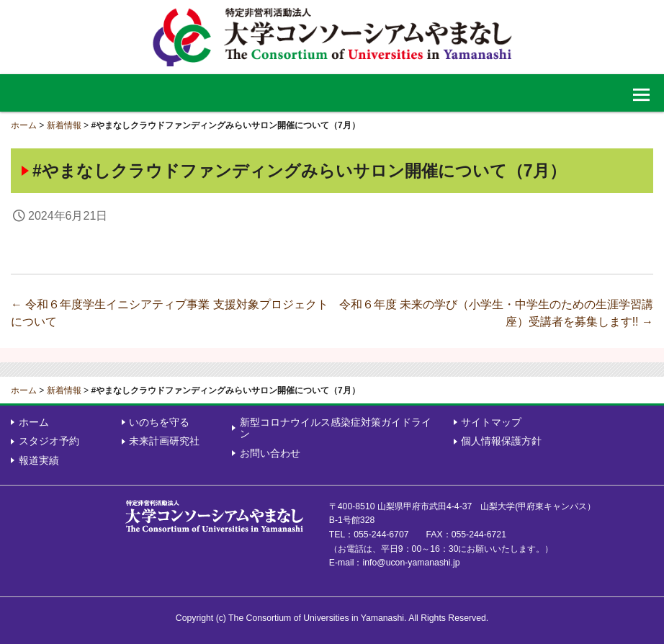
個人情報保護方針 (501, 441)
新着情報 (64, 125)
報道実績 (39, 460)
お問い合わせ (270, 453)
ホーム (24, 125)
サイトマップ (491, 422)
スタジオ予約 (49, 441)
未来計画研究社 (164, 441)
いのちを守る (159, 422)
